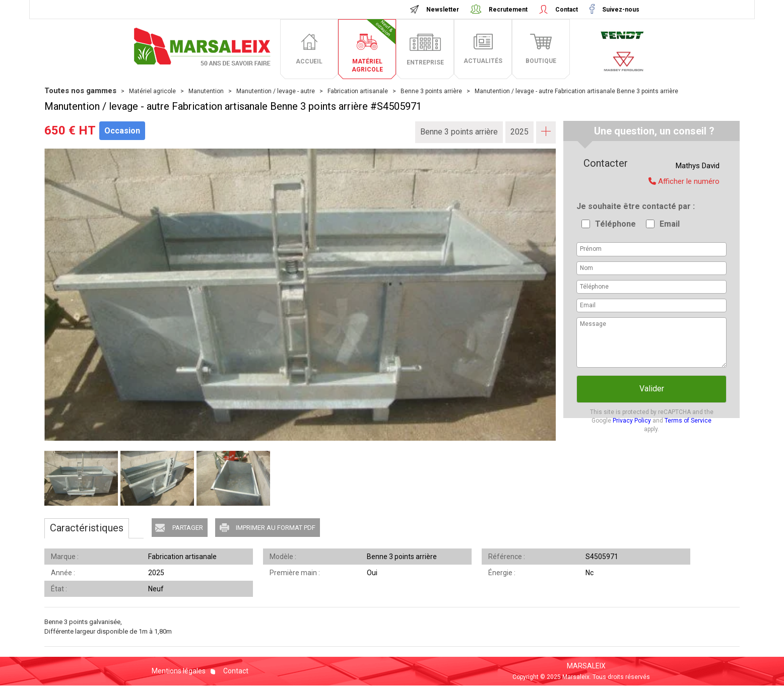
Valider (652, 389)
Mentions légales (179, 671)
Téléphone (615, 224)
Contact (567, 10)
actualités (483, 61)
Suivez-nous (620, 10)
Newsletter (443, 10)
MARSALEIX (586, 666)
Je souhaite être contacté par (635, 206)
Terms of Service (688, 421)
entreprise (425, 62)
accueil (309, 61)
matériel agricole (374, 46)
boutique (541, 61)
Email (670, 224)
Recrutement (508, 10)
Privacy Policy (632, 421)
